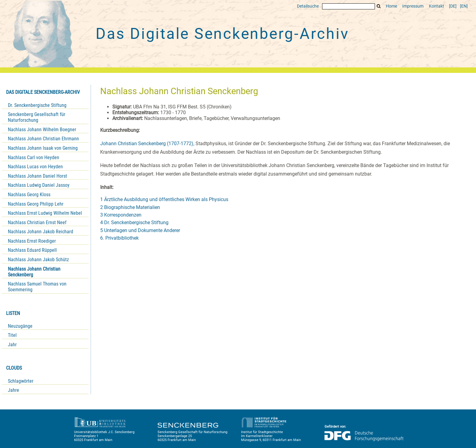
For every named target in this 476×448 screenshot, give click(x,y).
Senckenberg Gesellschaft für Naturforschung (37, 117)
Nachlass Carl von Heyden (34, 157)
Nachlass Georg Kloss (29, 195)
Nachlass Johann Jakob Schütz (38, 260)
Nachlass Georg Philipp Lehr (36, 204)
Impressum (413, 6)
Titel (12, 335)
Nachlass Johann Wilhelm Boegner (42, 130)
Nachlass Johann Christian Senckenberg (34, 272)
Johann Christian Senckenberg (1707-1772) (147, 144)
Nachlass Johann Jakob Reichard (41, 232)
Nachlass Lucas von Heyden (35, 167)
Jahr (12, 345)
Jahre (14, 390)
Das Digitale (222, 34)
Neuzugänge (20, 326)
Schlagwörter (21, 381)
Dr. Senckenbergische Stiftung (37, 105)
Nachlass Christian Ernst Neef (37, 222)
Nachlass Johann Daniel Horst (37, 176)
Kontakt (437, 6)
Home (391, 6)
